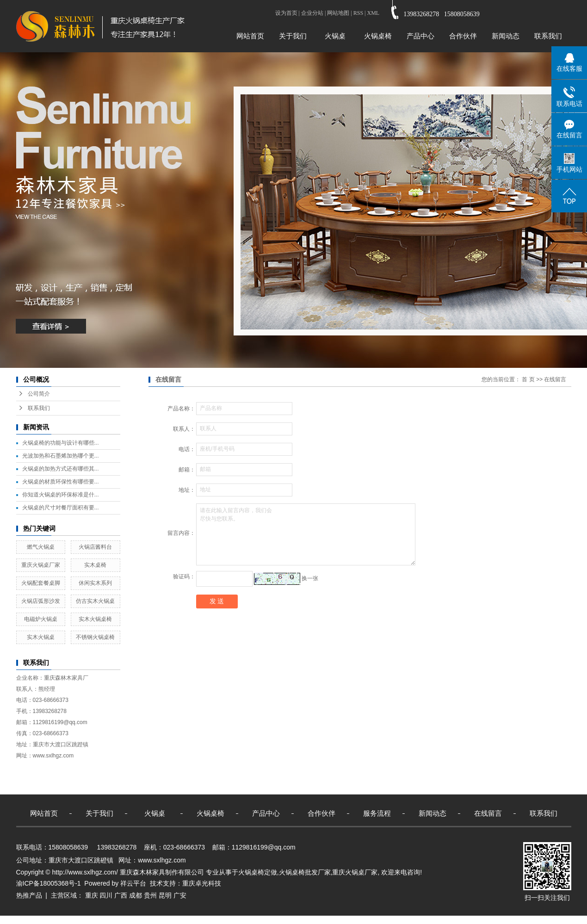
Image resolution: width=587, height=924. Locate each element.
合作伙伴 (463, 36)
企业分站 (312, 13)
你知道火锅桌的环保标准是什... (61, 495)
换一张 (310, 578)
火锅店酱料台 (95, 547)
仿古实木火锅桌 (95, 601)
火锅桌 (335, 36)
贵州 (150, 895)
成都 (136, 895)
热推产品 (29, 895)
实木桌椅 (95, 565)
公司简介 (39, 394)
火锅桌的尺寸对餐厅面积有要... (61, 508)
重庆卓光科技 (202, 883)
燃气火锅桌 (41, 547)
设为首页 (286, 13)
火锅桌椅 (378, 36)
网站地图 (338, 13)
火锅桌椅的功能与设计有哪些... (61, 443)
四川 (106, 895)
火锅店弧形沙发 (41, 601)
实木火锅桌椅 (95, 619)
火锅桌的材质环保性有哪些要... (61, 482)
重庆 (92, 895)
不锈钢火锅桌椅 (95, 637)
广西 (121, 895)
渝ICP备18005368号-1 (49, 883)
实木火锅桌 (41, 637)
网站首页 (250, 36)
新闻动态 (506, 36)
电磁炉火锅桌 (41, 619)
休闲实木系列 (95, 583)
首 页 (528, 379)
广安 (180, 895)
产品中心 (420, 36)
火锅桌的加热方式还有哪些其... (61, 469)
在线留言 (488, 813)
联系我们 (548, 36)
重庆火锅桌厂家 (41, 565)
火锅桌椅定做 (258, 872)
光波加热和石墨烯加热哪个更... (61, 456)
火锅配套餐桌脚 (41, 583)
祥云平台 (133, 883)
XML (373, 13)
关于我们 (293, 36)
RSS (358, 13)
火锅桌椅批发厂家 (305, 872)
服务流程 (377, 813)
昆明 (165, 895)
